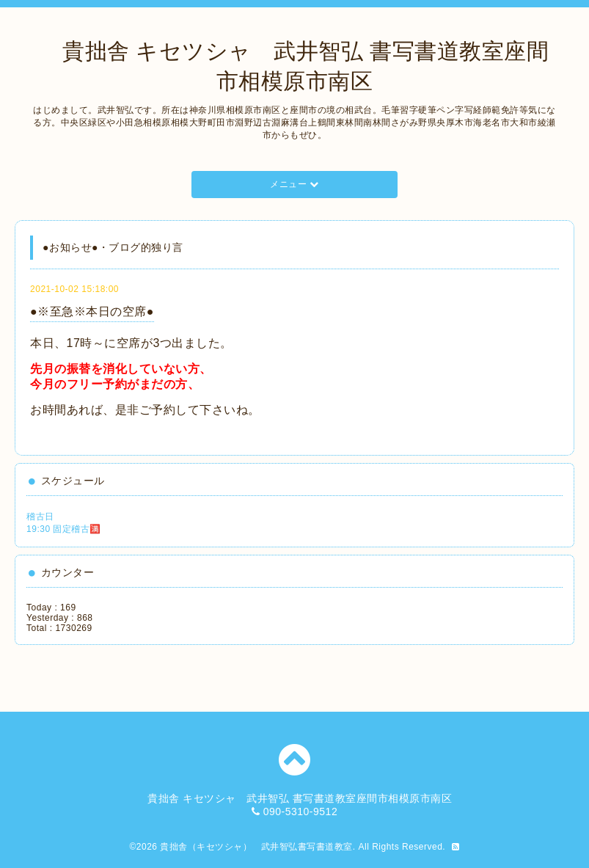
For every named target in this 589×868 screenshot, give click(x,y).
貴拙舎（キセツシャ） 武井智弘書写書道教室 (256, 847)
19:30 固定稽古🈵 (64, 529)
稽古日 (40, 517)
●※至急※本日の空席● (92, 311)
